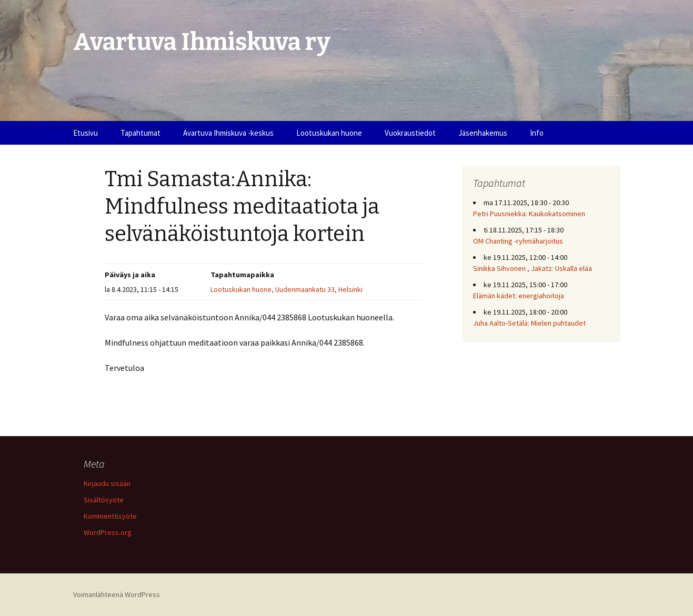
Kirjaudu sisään (107, 483)
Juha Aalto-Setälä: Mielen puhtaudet (529, 323)
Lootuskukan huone (329, 133)
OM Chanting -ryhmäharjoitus (518, 241)
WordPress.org (108, 532)
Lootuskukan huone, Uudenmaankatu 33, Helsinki (287, 289)
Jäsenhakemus (483, 133)
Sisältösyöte (104, 500)
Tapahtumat (140, 133)
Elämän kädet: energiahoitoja (519, 296)
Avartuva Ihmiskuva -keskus (228, 133)
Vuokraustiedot (410, 133)
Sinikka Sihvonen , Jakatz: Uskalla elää (533, 268)
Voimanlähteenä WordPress (117, 594)
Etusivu (86, 133)
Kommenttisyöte (110, 516)
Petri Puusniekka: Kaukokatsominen (529, 214)
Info (537, 133)
